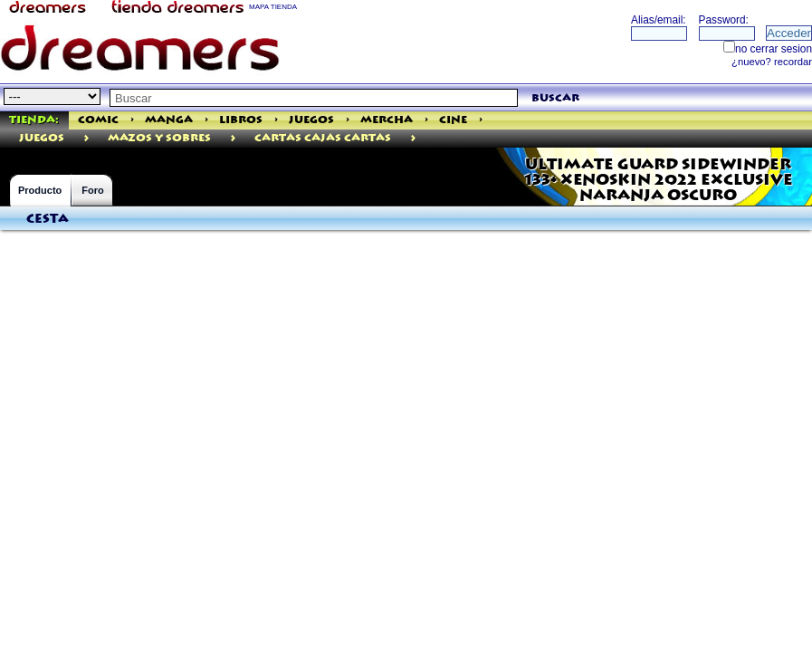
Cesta (48, 219)
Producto (40, 190)
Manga (169, 120)
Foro (92, 190)
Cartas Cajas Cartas (323, 138)
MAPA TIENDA (273, 7)
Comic (98, 120)
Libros (241, 120)
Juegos (311, 120)
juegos (42, 138)
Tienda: (34, 120)
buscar (555, 98)
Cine (453, 120)
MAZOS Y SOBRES (159, 138)
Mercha (387, 120)
